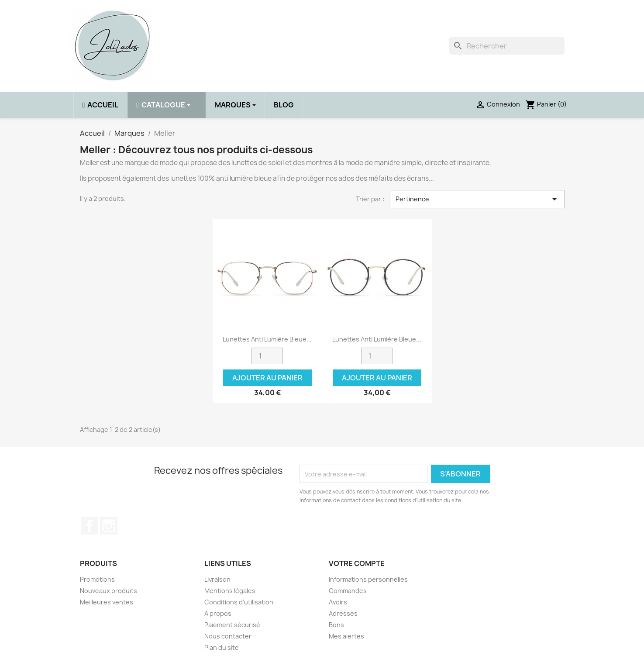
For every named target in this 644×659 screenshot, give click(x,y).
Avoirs (338, 602)
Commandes (348, 591)
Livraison (217, 579)
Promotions (97, 579)
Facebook (90, 526)
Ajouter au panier (267, 378)
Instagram (109, 526)
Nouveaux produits (108, 591)
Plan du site (222, 647)
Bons (336, 625)
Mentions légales (230, 591)
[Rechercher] (507, 46)
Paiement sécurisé (232, 625)
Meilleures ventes (107, 602)
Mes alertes (346, 636)
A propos (218, 613)
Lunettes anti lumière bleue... (267, 339)
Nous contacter (228, 636)
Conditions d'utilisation (239, 602)
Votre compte (357, 563)
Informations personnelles (368, 579)
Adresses (343, 613)
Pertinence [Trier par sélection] (478, 199)
